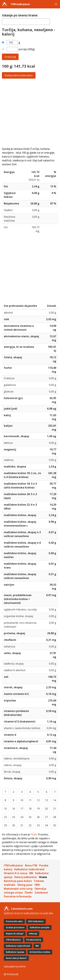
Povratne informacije (18, 896)
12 (38, 800)
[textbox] (26, 22)
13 (46, 800)
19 (38, 809)
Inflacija (33, 934)
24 (22, 817)
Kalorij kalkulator (26, 877)
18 (30, 809)
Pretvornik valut (14, 921)
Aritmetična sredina (40, 952)
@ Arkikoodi (11, 974)
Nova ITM (31, 865)
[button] (56, 4)
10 (22, 800)
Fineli (34, 834)
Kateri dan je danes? (16, 958)
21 (55, 809)
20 (46, 809)
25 (30, 817)
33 (38, 825)
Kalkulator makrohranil (29, 869)
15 (5, 809)
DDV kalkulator (36, 921)
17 (22, 809)
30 (14, 825)
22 (5, 817)
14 (55, 800)
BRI (31, 873)
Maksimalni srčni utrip (18, 889)
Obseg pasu (25, 885)
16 (14, 809)
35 (55, 825)
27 (46, 817)
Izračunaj (10, 57)
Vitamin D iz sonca (16, 873)
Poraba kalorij (34, 940)
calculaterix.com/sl (15, 966)
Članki (29, 893)
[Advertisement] (30, 113)
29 (5, 825)
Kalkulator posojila (40, 927)
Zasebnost (41, 893)
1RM (37, 885)
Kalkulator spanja (15, 952)
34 (46, 825)
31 (22, 825)
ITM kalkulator (20, 4)
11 (30, 800)
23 (14, 817)
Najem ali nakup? (15, 934)
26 (38, 817)
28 (55, 817)
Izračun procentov (15, 927)
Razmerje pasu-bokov (18, 881)
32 (30, 825)
